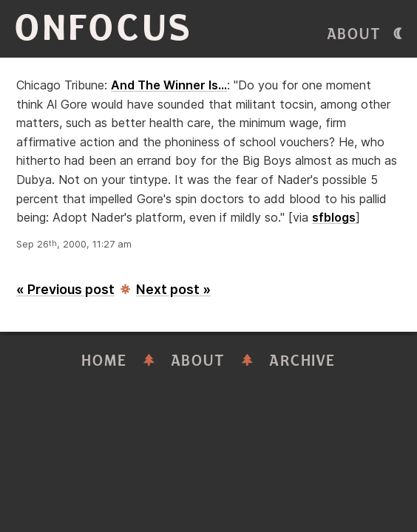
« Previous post (65, 289)
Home (104, 361)
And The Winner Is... (169, 85)
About (354, 34)
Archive (302, 361)
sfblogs (334, 217)
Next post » (173, 289)
